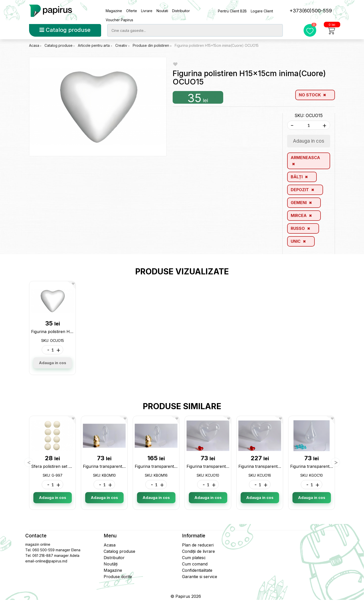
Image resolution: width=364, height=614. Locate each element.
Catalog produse (65, 30)
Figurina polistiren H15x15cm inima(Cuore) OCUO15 (217, 45)
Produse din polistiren (151, 45)
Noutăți (111, 564)
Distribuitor (181, 11)
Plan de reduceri (198, 545)
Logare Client (262, 11)
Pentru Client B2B (232, 11)
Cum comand (195, 564)
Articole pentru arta (94, 45)
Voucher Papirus (119, 20)
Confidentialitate (197, 570)
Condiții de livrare (198, 551)
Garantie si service (200, 577)
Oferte (132, 11)
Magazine (114, 11)
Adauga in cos (53, 363)
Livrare (147, 11)
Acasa (34, 45)
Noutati (162, 11)
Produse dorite (118, 577)
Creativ (122, 45)
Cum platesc (194, 558)
